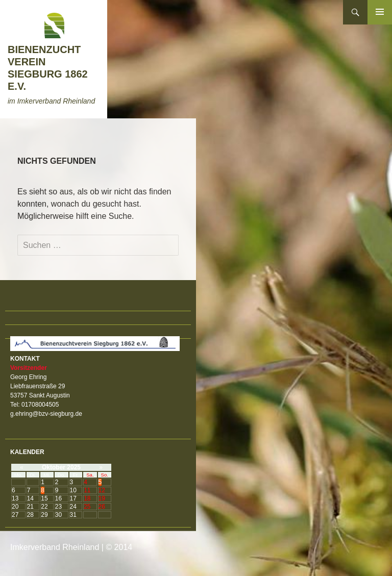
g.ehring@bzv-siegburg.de (46, 414)
